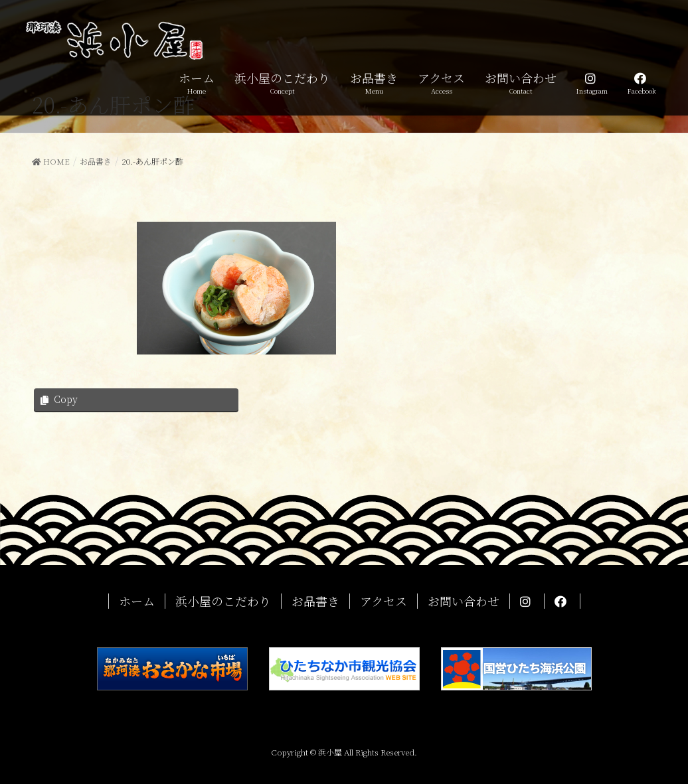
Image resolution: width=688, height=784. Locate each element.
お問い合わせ (464, 601)
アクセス (384, 601)
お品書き (315, 601)
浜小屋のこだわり (223, 601)
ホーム (137, 601)
